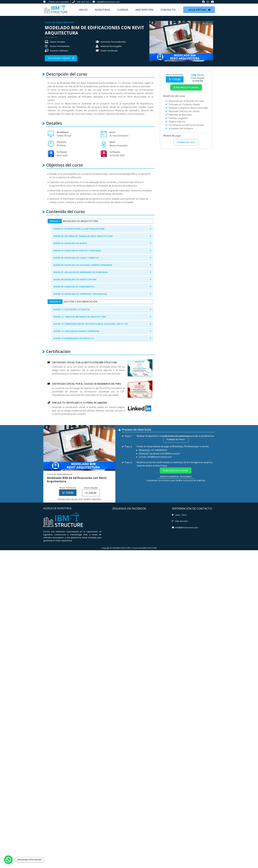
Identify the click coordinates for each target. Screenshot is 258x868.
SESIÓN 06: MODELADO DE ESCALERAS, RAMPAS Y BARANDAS (83, 265)
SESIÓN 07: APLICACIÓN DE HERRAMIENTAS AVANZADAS (80, 272)
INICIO (83, 10)
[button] (102, 229)
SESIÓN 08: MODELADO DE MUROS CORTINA (75, 279)
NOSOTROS (102, 10)
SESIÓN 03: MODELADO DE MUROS (70, 243)
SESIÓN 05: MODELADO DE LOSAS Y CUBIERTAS (76, 258)
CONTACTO (168, 10)
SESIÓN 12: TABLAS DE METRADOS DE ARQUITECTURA (80, 317)
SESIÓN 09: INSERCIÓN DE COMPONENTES (74, 287)
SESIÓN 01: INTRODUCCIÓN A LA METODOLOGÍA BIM (79, 229)
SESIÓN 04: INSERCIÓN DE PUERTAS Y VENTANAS (77, 251)
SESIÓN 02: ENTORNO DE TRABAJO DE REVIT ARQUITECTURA (83, 236)
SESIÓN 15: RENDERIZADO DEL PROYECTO (74, 338)
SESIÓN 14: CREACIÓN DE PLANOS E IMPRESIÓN (76, 331)
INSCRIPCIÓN (144, 10)
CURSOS (123, 10)
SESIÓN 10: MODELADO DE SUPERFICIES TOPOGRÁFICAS (80, 294)
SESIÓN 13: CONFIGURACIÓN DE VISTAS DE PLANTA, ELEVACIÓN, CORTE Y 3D (90, 324)
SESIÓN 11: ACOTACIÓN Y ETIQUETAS (72, 309)
